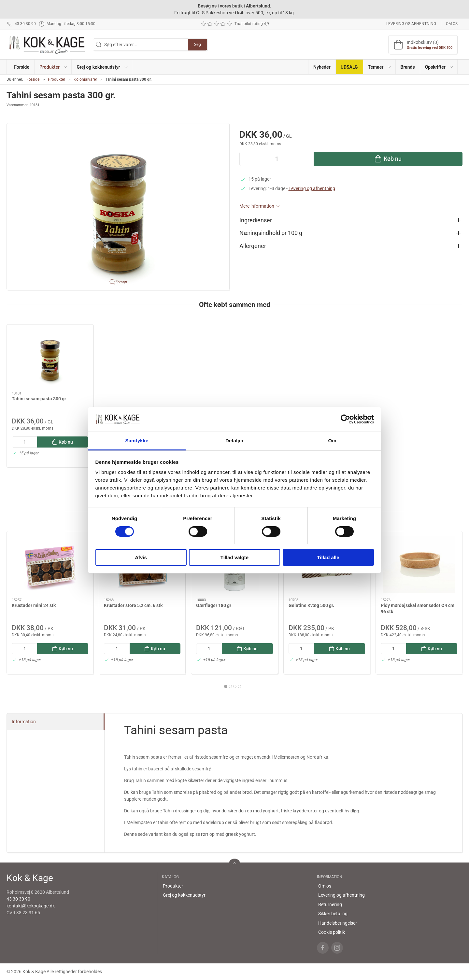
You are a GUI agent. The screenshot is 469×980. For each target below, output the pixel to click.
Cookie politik (332, 932)
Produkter (57, 79)
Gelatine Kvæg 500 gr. (311, 605)
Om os (452, 24)
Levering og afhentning (411, 24)
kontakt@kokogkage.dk (31, 906)
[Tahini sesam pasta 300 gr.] (50, 358)
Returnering (330, 904)
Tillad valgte (234, 557)
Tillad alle (328, 557)
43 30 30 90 (18, 899)
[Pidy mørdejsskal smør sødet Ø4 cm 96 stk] (419, 565)
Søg (198, 45)
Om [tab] (332, 441)
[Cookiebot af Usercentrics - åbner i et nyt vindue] (345, 419)
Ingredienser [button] (256, 220)
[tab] (226, 686)
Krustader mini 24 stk (34, 605)
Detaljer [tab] (234, 441)
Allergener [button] (253, 246)
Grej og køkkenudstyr (184, 895)
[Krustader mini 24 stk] (50, 565)
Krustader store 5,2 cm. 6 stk (133, 605)
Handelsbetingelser (338, 923)
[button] (53, 67)
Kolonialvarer (85, 79)
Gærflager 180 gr (214, 605)
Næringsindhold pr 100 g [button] (271, 233)
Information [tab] (24, 722)
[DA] (47, 45)
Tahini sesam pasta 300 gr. (39, 399)
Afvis (141, 557)
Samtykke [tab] (137, 441)
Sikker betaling (333, 914)
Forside (33, 79)
